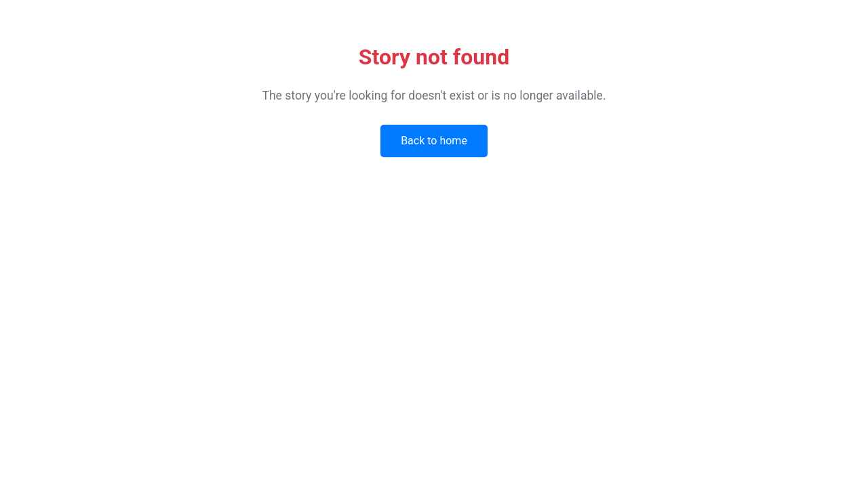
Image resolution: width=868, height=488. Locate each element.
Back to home (434, 141)
